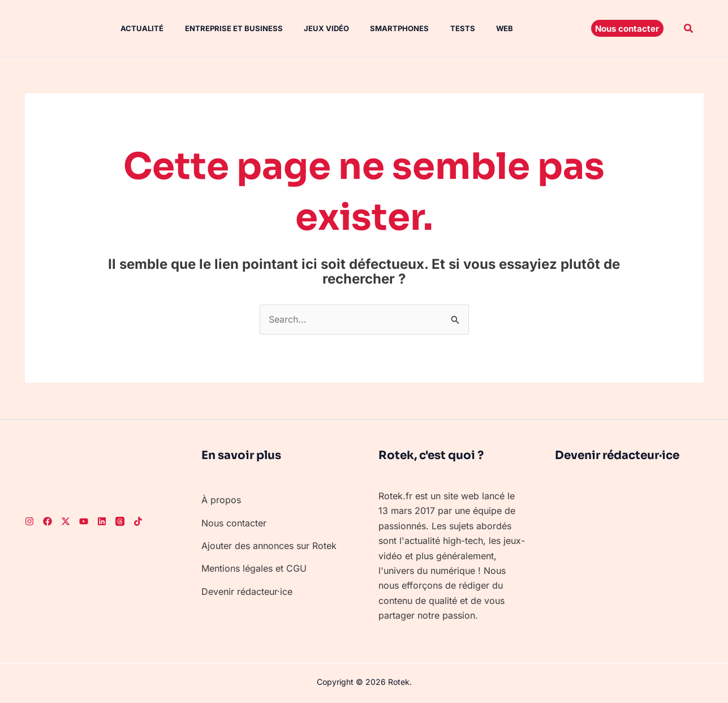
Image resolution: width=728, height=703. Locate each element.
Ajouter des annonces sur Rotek (269, 546)
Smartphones (383, 28)
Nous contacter (234, 523)
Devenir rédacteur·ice (247, 591)
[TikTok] (138, 521)
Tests (443, 28)
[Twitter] (66, 521)
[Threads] (120, 521)
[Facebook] (48, 521)
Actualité (135, 28)
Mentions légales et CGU (254, 568)
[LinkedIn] (102, 521)
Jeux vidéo (313, 28)
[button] (627, 28)
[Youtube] (84, 521)
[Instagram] (29, 521)
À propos (221, 500)
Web (482, 28)
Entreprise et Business (223, 28)
